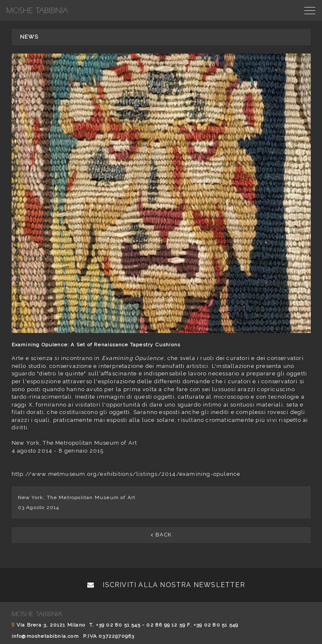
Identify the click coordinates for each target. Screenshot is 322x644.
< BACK (161, 535)
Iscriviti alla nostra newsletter (166, 585)
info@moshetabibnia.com (45, 636)
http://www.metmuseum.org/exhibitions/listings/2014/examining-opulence (126, 474)
